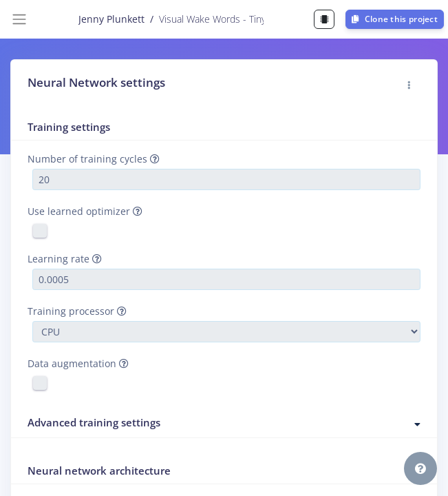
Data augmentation (78, 363)
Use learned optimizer (85, 211)
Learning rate (65, 259)
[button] (409, 85)
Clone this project (395, 19)
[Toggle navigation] (19, 19)
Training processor (77, 311)
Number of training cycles (94, 159)
